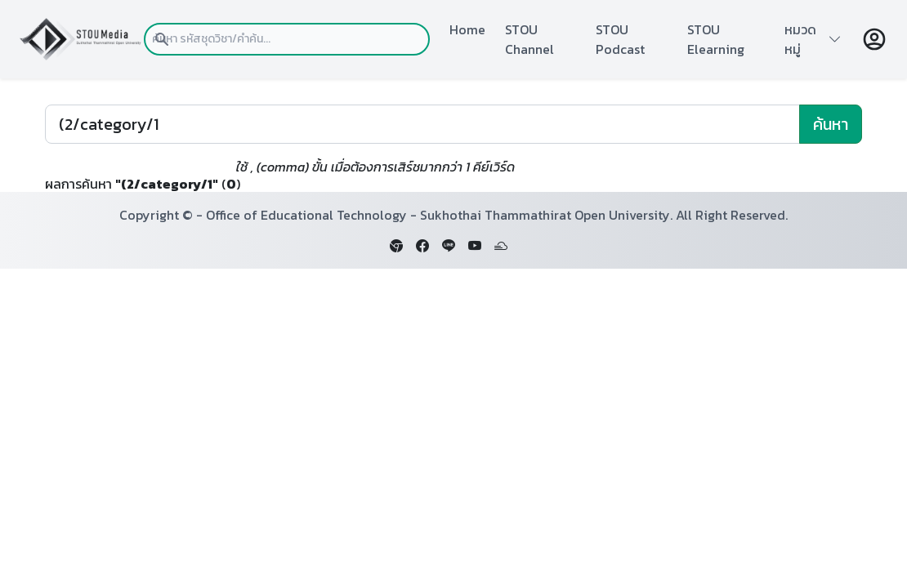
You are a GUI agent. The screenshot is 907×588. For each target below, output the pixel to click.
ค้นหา (831, 124)
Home (467, 29)
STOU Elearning (716, 39)
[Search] (422, 124)
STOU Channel (529, 39)
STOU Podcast (620, 39)
